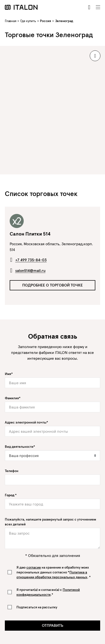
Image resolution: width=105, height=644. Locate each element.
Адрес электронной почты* (26, 422)
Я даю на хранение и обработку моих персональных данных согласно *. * (54, 572)
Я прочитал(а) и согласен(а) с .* (48, 592)
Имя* (9, 374)
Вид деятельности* (20, 447)
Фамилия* (13, 398)
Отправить (52, 625)
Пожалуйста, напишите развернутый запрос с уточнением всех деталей (50, 522)
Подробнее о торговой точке (52, 285)
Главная (11, 21)
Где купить (28, 21)
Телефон (12, 471)
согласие (34, 567)
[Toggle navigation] (98, 7)
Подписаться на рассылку (37, 607)
